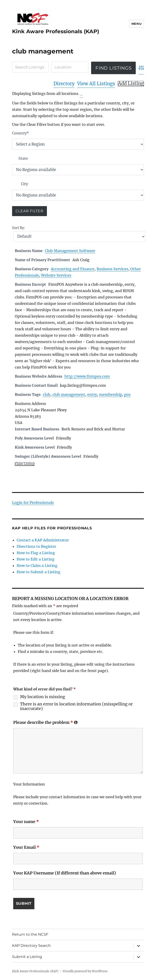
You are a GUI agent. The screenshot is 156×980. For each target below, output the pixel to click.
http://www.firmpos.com (87, 376)
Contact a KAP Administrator (43, 540)
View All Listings (96, 84)
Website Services (56, 275)
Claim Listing (25, 464)
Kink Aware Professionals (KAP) (56, 31)
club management (69, 394)
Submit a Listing (27, 957)
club (47, 394)
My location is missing (43, 697)
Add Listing (131, 83)
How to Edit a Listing (36, 559)
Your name (26, 822)
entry (92, 394)
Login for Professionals (33, 503)
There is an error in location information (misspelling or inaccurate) (76, 706)
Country (20, 133)
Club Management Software (70, 251)
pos (127, 394)
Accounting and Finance (73, 269)
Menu (136, 24)
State (23, 158)
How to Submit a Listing (38, 572)
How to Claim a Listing (37, 566)
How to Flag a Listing (36, 553)
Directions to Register (36, 546)
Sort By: (19, 228)
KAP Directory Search (31, 946)
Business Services (112, 269)
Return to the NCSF (30, 934)
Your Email (26, 847)
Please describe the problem (45, 722)
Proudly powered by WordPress (85, 971)
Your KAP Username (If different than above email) (65, 873)
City (24, 184)
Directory (64, 84)
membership (111, 394)
